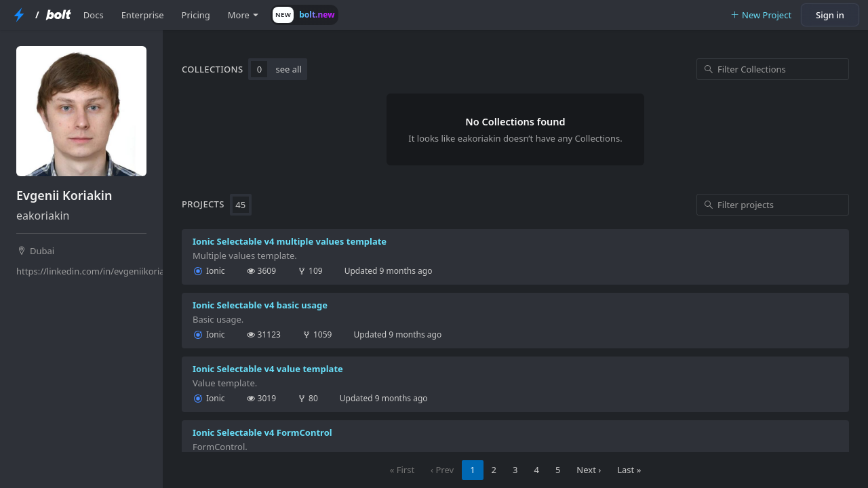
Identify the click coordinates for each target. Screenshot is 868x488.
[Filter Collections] (773, 69)
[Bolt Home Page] (58, 15)
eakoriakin (43, 216)
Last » (629, 470)
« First (402, 470)
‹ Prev (442, 470)
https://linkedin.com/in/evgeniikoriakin (83, 271)
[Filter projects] (773, 205)
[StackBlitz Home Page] (19, 15)
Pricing (196, 15)
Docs (94, 15)
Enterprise (143, 15)
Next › (589, 470)
